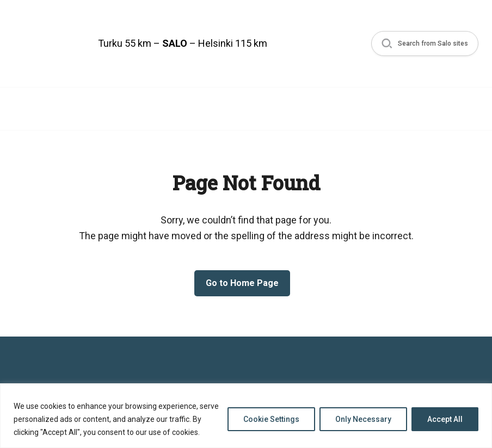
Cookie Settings (271, 419)
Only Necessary (363, 419)
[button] (423, 44)
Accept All (445, 419)
